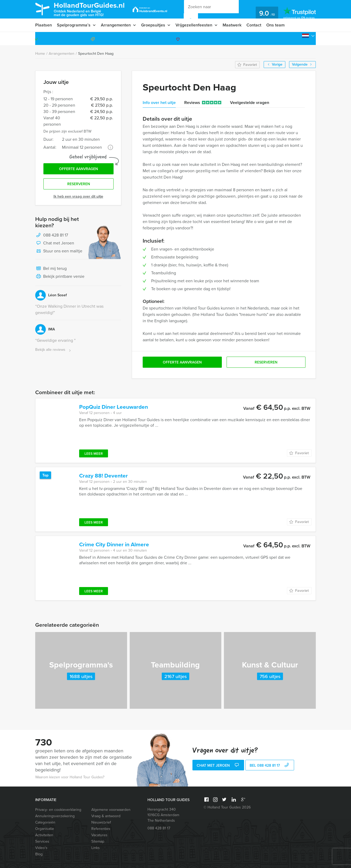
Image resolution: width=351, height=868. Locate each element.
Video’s (41, 848)
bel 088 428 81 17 (270, 765)
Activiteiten (44, 835)
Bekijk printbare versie (60, 277)
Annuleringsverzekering (55, 816)
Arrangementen (116, 25)
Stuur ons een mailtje (59, 251)
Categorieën (45, 822)
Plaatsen (44, 25)
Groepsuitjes (153, 25)
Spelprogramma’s (74, 25)
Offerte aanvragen (78, 169)
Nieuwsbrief (101, 822)
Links (96, 848)
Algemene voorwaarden (111, 810)
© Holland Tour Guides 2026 (227, 807)
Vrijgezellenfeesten (194, 25)
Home (40, 54)
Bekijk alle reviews (54, 350)
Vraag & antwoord (106, 816)
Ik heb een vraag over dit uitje (78, 196)
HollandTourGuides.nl (89, 9)
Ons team (275, 25)
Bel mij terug (51, 269)
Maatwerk (232, 25)
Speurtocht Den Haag (96, 54)
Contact (254, 25)
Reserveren (79, 184)
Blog (39, 854)
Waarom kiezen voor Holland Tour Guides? (70, 777)
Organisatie (45, 829)
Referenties (101, 829)
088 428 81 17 (295, 38)
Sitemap (98, 841)
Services (42, 841)
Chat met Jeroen (55, 243)
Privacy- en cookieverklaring (58, 810)
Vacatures (99, 835)
